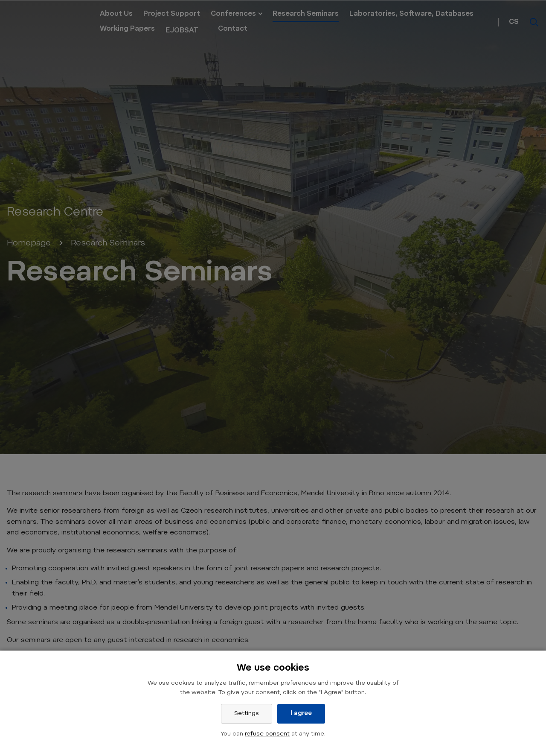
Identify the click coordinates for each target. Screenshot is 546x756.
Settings (247, 714)
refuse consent (267, 734)
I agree (301, 714)
